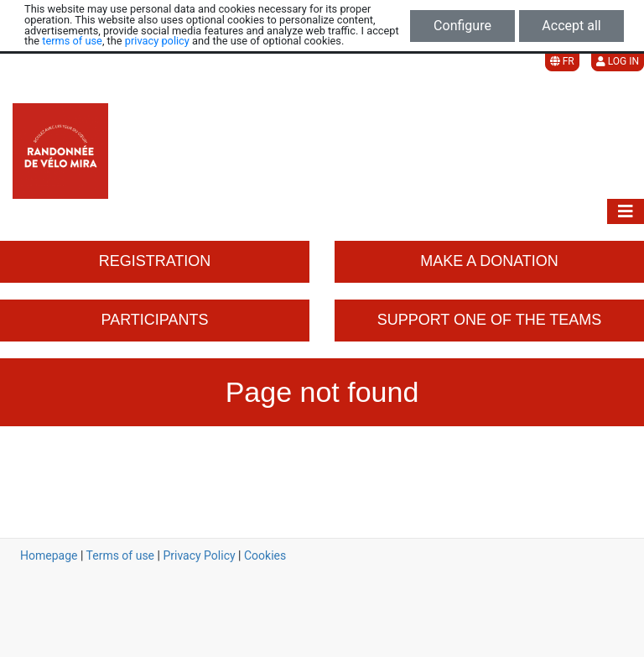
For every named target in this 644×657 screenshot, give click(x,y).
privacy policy (157, 41)
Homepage (49, 555)
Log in (618, 61)
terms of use (72, 41)
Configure (462, 26)
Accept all (571, 26)
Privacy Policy (199, 555)
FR (562, 61)
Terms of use (121, 555)
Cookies (265, 555)
